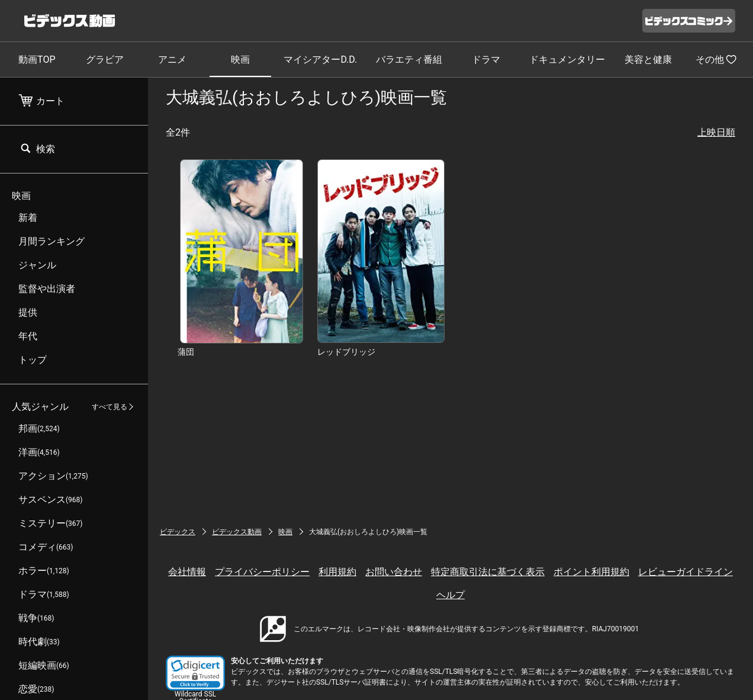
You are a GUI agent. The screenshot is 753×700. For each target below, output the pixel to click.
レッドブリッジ (346, 352)
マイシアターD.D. (320, 60)
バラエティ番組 (409, 60)
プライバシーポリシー (262, 572)
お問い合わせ (394, 572)
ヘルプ (450, 595)
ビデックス (178, 532)
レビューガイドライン (686, 572)
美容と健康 (648, 60)
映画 (240, 60)
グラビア (105, 60)
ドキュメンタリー (567, 60)
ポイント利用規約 (591, 572)
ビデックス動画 (237, 532)
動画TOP (37, 60)
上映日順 (716, 132)
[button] (195, 673)
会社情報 (187, 572)
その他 (716, 59)
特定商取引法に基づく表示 (488, 572)
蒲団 (186, 352)
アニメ (172, 60)
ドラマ (486, 60)
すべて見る (110, 407)
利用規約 (337, 572)
